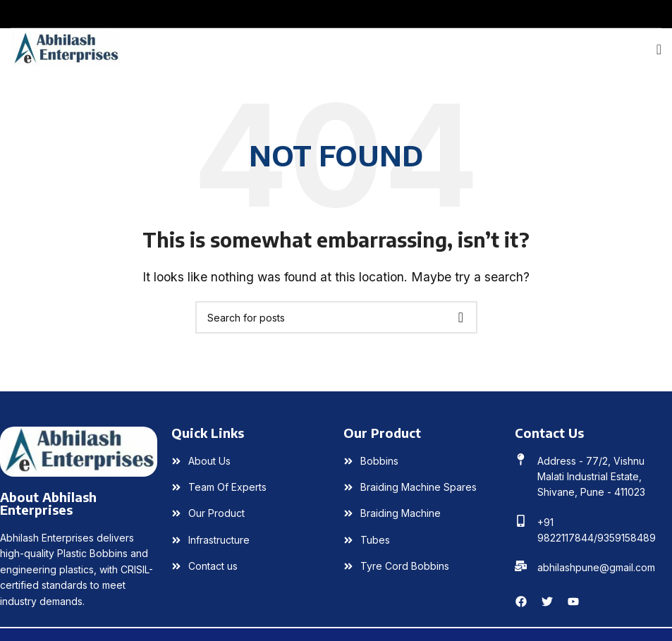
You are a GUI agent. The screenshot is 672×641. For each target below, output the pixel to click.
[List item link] (250, 461)
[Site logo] (66, 48)
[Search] (336, 317)
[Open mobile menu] (659, 49)
